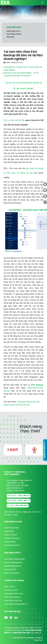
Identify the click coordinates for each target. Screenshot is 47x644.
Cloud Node (9, 531)
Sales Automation (12, 573)
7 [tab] (25, 458)
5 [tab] (18, 458)
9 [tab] (33, 458)
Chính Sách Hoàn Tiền (13, 601)
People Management (13, 566)
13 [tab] (9, 461)
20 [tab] (34, 461)
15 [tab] (16, 461)
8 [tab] (29, 458)
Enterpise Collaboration (14, 559)
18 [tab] (27, 461)
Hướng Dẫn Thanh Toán (14, 594)
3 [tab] (11, 458)
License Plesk (10, 542)
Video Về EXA (10, 587)
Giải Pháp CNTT (14, 31)
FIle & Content (10, 570)
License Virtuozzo (12, 538)
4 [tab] (15, 458)
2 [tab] (7, 458)
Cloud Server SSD (12, 528)
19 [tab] (31, 461)
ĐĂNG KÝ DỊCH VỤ (44, 450)
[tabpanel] (13, 450)
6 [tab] (22, 458)
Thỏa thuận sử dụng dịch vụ (16, 604)
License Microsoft (12, 545)
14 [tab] (13, 461)
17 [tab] (24, 461)
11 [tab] (40, 458)
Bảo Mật (10, 37)
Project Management (13, 563)
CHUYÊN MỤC (14, 27)
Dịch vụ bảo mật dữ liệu (14, 120)
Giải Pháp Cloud (14, 34)
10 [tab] (36, 458)
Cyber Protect (11, 535)
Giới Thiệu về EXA (11, 590)
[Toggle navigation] (43, 2)
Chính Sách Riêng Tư (13, 597)
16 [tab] (20, 461)
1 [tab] (4, 458)
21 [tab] (38, 461)
